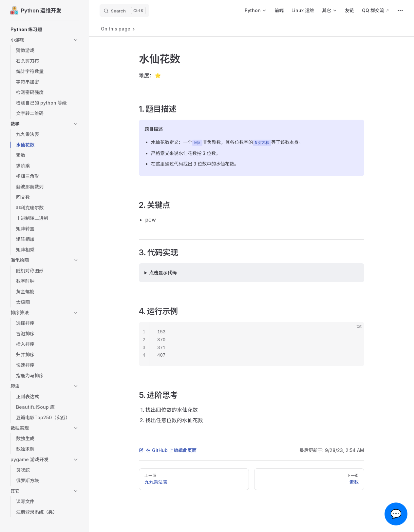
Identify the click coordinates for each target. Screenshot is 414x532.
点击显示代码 (163, 273)
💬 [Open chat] (396, 514)
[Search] (124, 10)
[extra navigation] (400, 10)
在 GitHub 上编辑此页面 (168, 450)
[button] (45, 30)
